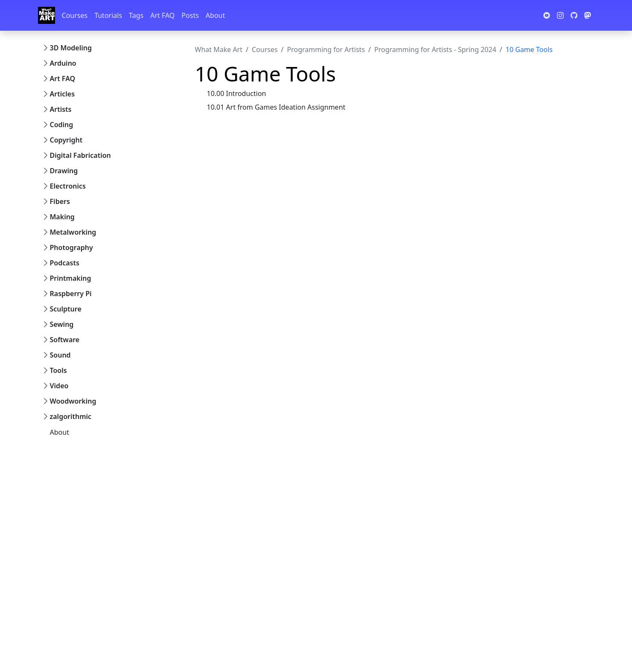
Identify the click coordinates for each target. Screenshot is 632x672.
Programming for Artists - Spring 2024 (435, 49)
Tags (136, 15)
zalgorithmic (71, 416)
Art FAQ (162, 15)
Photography (71, 247)
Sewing (62, 324)
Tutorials (108, 15)
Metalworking (73, 232)
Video (59, 386)
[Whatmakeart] (47, 15)
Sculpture (66, 309)
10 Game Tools (529, 49)
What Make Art (219, 49)
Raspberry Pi (71, 294)
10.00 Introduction (237, 93)
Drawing (64, 171)
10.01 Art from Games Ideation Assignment (276, 107)
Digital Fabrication (80, 155)
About (215, 15)
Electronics (68, 186)
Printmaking (71, 278)
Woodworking (73, 401)
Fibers (60, 201)
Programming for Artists (326, 49)
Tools (58, 370)
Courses (75, 15)
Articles (63, 94)
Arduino (63, 63)
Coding (62, 125)
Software (65, 340)
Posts (190, 15)
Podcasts (65, 263)
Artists (61, 109)
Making (62, 217)
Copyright (66, 140)
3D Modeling (71, 48)
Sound (60, 355)
